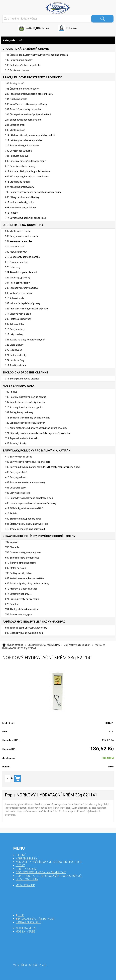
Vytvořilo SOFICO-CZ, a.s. (30, 965)
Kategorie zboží (58, 40)
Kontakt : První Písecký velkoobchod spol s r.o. (49, 862)
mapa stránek (25, 885)
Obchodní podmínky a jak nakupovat (41, 872)
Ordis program (26, 869)
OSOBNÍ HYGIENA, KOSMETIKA (44, 645)
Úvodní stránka (15, 645)
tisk (21, 915)
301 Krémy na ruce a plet (77, 645)
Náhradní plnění (27, 859)
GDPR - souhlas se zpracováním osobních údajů (49, 876)
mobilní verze (25, 932)
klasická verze (26, 928)
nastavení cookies (28, 922)
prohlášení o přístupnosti (37, 919)
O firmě (21, 855)
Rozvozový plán (27, 879)
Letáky (20, 865)
